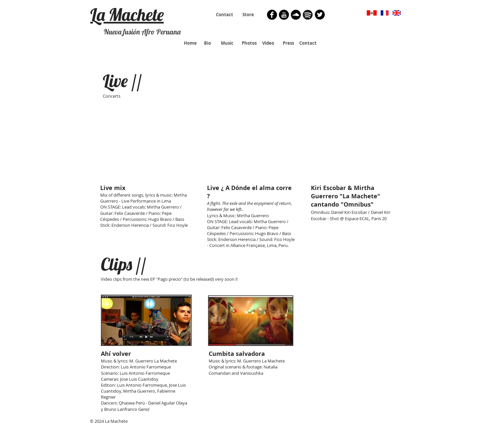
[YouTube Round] (284, 15)
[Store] (248, 15)
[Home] (190, 43)
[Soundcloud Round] (296, 15)
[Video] (268, 43)
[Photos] (249, 43)
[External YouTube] (146, 147)
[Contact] (225, 15)
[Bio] (207, 43)
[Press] (288, 43)
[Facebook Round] (272, 15)
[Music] (227, 43)
